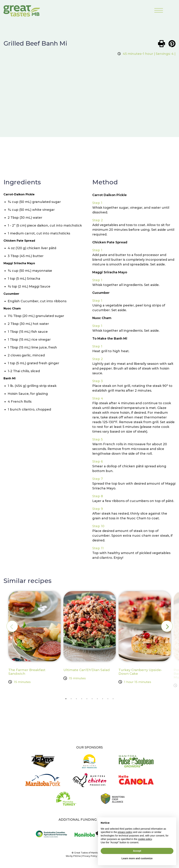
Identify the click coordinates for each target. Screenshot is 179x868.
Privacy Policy (90, 858)
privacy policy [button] (125, 832)
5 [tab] (87, 700)
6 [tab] (92, 700)
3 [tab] (76, 700)
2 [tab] (71, 700)
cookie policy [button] (145, 839)
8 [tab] (103, 700)
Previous (15, 627)
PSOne (77, 858)
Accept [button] (137, 851)
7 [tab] (97, 700)
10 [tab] (113, 700)
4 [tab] (82, 700)
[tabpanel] (35, 639)
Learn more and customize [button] (137, 858)
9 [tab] (108, 700)
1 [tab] (66, 700)
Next (164, 627)
